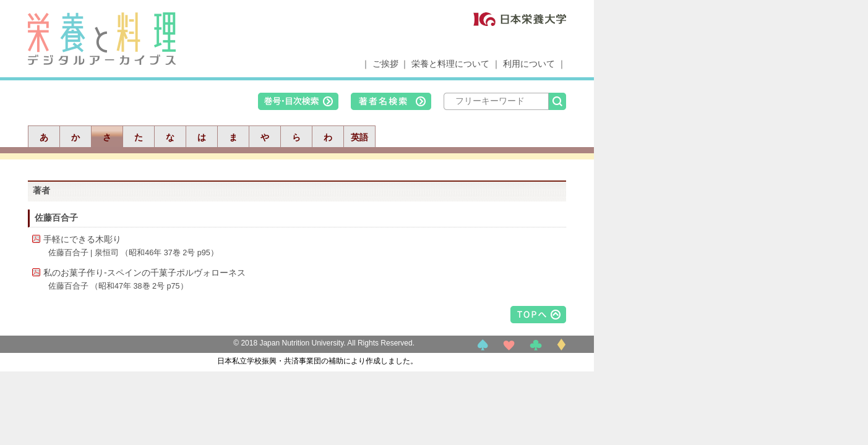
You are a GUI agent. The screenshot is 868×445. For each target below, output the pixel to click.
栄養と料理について (450, 64)
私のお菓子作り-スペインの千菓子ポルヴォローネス (144, 273)
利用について (529, 64)
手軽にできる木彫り (82, 239)
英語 (359, 137)
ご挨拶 (385, 64)
